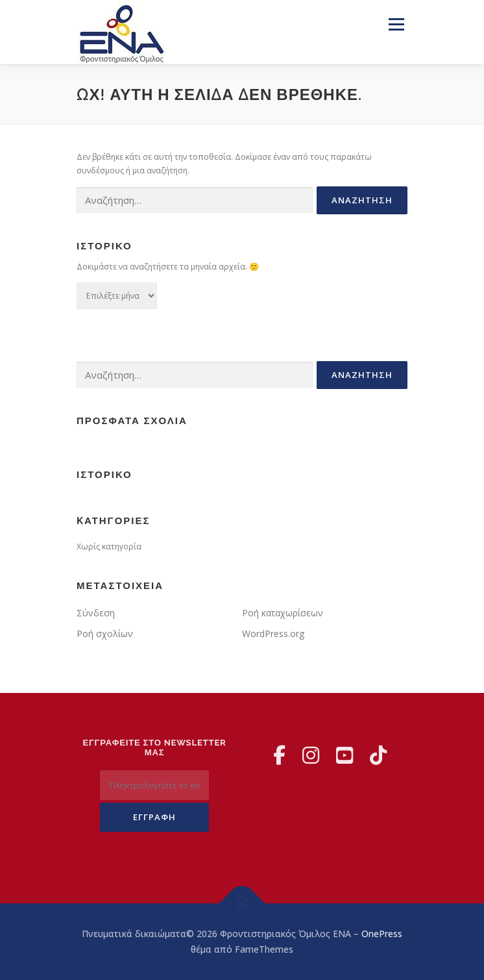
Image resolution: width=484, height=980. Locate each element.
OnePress (382, 934)
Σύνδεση (96, 613)
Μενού (396, 24)
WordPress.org (273, 634)
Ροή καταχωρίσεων (283, 613)
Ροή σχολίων (105, 634)
